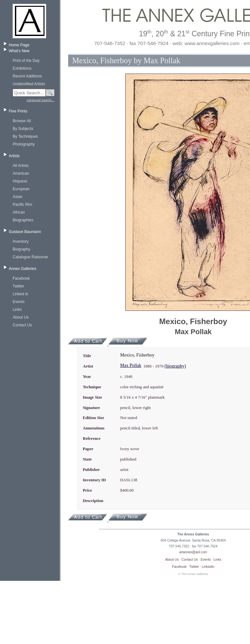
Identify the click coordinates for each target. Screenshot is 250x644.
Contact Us (22, 325)
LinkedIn (208, 567)
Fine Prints (18, 111)
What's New (19, 51)
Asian (18, 197)
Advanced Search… (41, 100)
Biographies (23, 220)
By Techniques (25, 136)
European (21, 189)
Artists (14, 156)
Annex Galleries (23, 269)
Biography (21, 249)
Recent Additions (27, 76)
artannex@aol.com (193, 552)
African (19, 212)
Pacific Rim (22, 205)
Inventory (21, 241)
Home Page (19, 45)
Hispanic (20, 181)
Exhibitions (22, 68)
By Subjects (23, 129)
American (21, 173)
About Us (21, 317)
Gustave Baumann (25, 232)
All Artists (21, 166)
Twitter (18, 286)
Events (19, 302)
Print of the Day (26, 61)
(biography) (175, 366)
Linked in (20, 294)
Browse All (22, 121)
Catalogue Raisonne (30, 257)
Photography (24, 144)
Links (17, 310)
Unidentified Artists (29, 84)
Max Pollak (131, 365)
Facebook (21, 278)
